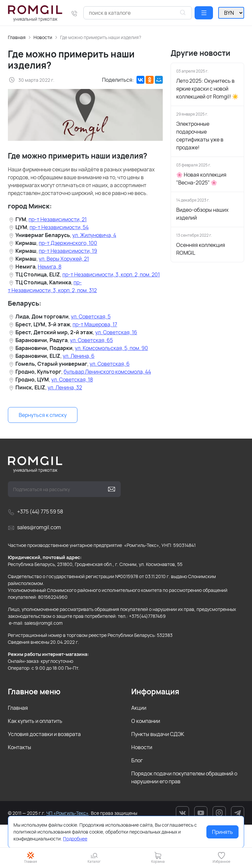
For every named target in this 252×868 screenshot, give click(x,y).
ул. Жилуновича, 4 (94, 235)
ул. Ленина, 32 (65, 387)
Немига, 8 (50, 267)
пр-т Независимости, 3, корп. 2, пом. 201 (111, 274)
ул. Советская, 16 (116, 332)
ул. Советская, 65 (91, 340)
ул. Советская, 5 (91, 316)
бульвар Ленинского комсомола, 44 (107, 372)
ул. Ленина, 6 (79, 356)
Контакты (20, 747)
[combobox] (138, 13)
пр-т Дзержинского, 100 (68, 243)
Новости (43, 37)
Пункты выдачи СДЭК (158, 734)
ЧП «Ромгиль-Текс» (67, 813)
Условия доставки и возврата (44, 734)
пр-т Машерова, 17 (95, 324)
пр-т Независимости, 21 (58, 219)
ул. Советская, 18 (72, 380)
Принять (222, 832)
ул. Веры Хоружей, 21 (64, 259)
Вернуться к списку (43, 415)
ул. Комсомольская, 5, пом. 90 (111, 348)
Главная (17, 37)
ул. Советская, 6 (110, 364)
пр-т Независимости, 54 (59, 227)
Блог (137, 760)
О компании (146, 721)
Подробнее (75, 839)
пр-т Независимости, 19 (68, 251)
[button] (204, 13)
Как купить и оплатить (35, 721)
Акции (139, 708)
